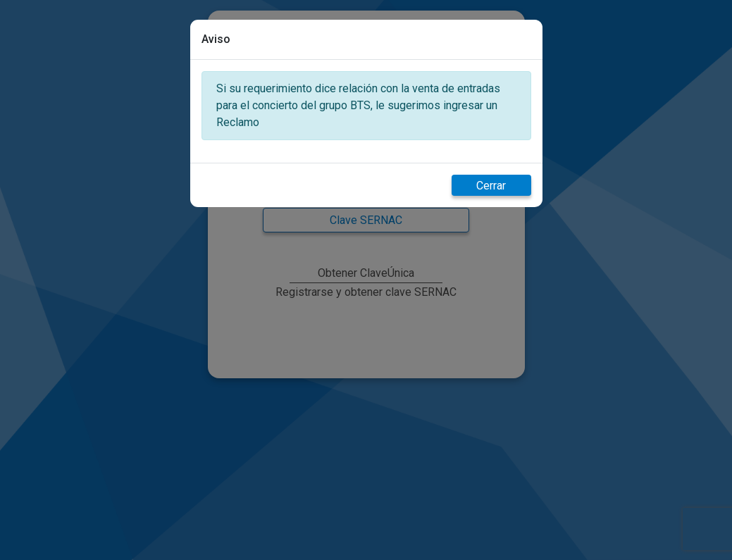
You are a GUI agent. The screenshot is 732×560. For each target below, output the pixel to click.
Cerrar (491, 186)
